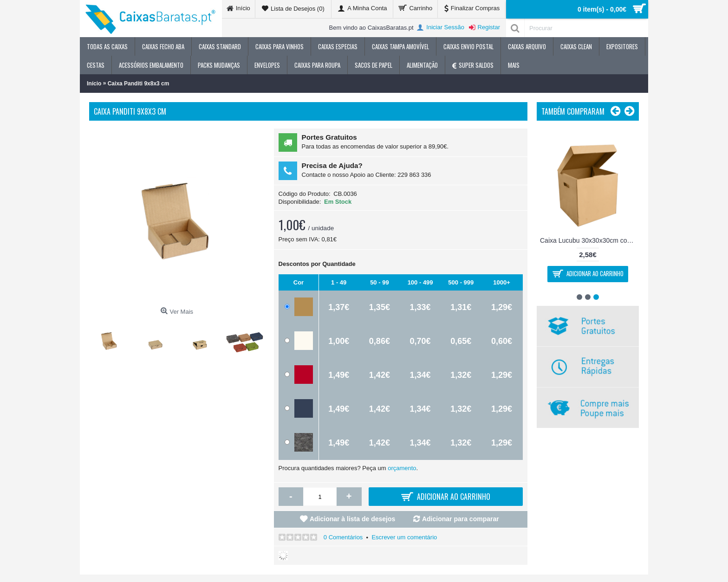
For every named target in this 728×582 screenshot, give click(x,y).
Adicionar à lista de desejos (352, 519)
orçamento (402, 468)
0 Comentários (343, 537)
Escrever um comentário (404, 537)
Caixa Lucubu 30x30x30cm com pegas (589, 240)
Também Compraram (573, 111)
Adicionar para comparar (461, 519)
